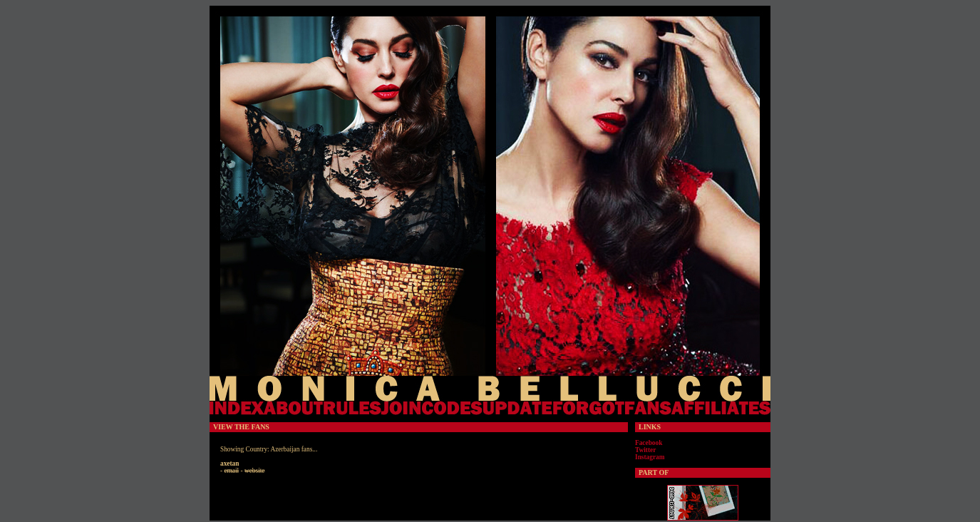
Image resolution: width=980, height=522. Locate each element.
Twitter (645, 450)
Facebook (649, 443)
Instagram (650, 457)
